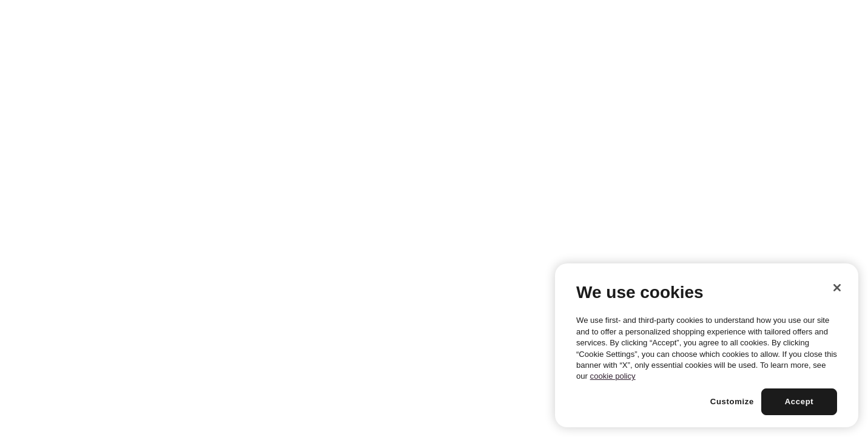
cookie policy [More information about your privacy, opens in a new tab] (613, 376)
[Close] (837, 288)
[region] (707, 345)
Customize (732, 401)
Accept (799, 401)
